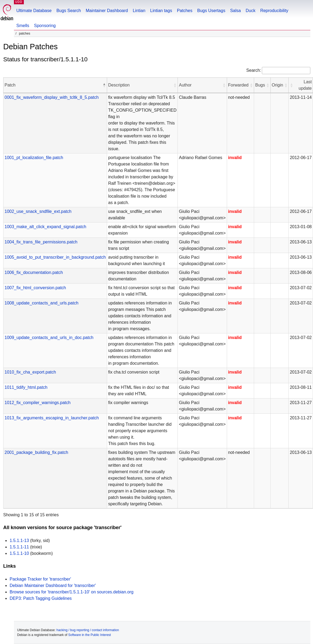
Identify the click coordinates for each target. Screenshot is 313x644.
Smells (23, 26)
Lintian (139, 11)
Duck (250, 11)
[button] (104, 85)
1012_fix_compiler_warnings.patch (37, 403)
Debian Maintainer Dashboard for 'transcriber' (53, 585)
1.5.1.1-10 (19, 553)
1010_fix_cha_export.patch (30, 372)
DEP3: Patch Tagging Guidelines (41, 598)
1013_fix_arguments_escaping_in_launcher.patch (52, 418)
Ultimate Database (34, 11)
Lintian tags (161, 11)
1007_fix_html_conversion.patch (35, 288)
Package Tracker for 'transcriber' (40, 579)
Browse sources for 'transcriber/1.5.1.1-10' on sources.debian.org (71, 592)
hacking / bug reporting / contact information (88, 630)
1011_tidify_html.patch (26, 387)
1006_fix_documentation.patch (34, 272)
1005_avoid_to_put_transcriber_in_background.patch (55, 257)
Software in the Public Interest (90, 635)
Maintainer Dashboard (107, 11)
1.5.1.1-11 (19, 547)
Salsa (235, 11)
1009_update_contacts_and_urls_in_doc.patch (49, 338)
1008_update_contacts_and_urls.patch (42, 303)
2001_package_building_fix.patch (36, 452)
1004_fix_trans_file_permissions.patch (41, 242)
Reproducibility (274, 11)
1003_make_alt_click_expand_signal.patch (45, 227)
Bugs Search (69, 11)
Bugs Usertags (211, 11)
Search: (254, 70)
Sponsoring (45, 26)
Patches (185, 11)
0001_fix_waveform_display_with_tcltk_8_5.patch (52, 97)
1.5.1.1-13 (19, 541)
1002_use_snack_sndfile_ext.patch (38, 211)
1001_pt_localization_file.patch (34, 158)
